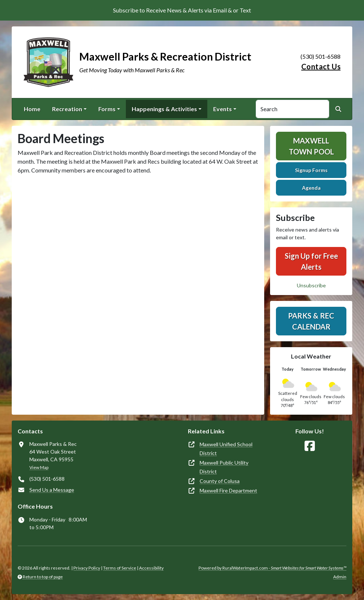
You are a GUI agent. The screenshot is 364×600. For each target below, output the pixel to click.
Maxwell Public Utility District (224, 467)
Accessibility (151, 568)
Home (32, 109)
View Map (39, 467)
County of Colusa (220, 481)
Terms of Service (120, 568)
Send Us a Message (52, 490)
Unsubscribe (311, 285)
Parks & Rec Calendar (311, 321)
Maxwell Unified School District (226, 449)
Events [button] (223, 109)
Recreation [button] (67, 109)
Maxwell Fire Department (228, 490)
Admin (340, 577)
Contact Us (321, 66)
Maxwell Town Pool (311, 146)
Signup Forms (311, 170)
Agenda (311, 188)
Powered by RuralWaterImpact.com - (272, 568)
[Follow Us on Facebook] (310, 446)
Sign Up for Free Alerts (311, 261)
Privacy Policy (87, 568)
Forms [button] (107, 109)
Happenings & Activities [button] (164, 109)
